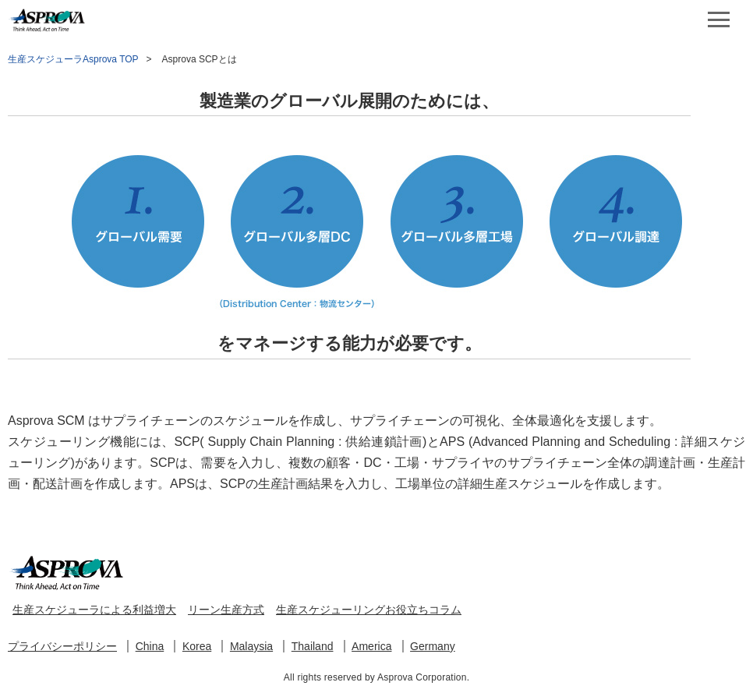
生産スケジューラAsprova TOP (73, 59)
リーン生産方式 (226, 610)
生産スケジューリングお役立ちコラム (369, 610)
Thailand (313, 646)
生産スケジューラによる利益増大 (94, 610)
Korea (197, 646)
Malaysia (251, 646)
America (371, 646)
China (150, 646)
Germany (433, 646)
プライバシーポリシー (62, 646)
